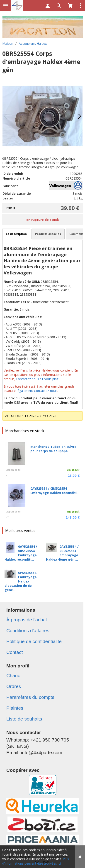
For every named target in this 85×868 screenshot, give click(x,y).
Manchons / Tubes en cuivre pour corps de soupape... (53, 449)
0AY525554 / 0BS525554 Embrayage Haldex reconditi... (55, 491)
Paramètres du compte (30, 697)
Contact (15, 652)
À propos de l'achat (27, 620)
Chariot (14, 675)
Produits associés (48, 234)
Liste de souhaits (24, 719)
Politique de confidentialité (34, 641)
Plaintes (15, 708)
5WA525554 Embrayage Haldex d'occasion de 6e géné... (21, 581)
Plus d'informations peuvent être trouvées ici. (36, 861)
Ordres (14, 686)
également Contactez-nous (37, 391)
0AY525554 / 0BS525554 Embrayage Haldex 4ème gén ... (62, 553)
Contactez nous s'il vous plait (37, 379)
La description (16, 234)
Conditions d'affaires (28, 631)
